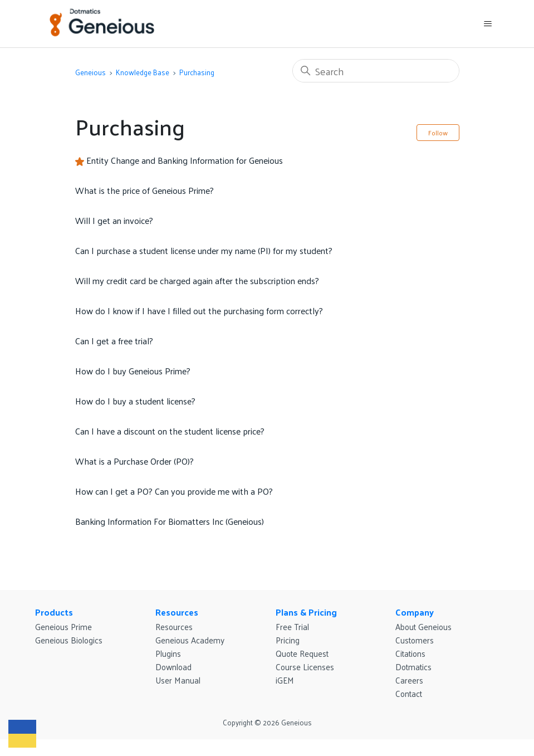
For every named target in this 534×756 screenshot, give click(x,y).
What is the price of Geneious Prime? (144, 190)
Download (173, 667)
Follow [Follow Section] (438, 133)
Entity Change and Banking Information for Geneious (185, 160)
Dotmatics (413, 667)
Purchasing (197, 72)
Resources (177, 612)
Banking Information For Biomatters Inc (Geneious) (170, 521)
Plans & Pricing (306, 612)
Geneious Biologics (69, 640)
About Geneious (423, 626)
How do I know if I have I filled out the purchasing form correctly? (199, 311)
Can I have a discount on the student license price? (170, 431)
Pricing (288, 640)
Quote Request (302, 653)
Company (415, 612)
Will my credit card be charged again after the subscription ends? (197, 281)
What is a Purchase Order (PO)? (134, 461)
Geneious (90, 72)
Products (54, 612)
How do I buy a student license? (135, 401)
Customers (415, 640)
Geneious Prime (63, 626)
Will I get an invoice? (114, 220)
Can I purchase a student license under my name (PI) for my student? (204, 250)
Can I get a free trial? (114, 341)
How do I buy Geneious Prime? (133, 371)
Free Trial (292, 626)
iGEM (285, 680)
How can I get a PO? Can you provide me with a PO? (174, 491)
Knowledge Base (143, 72)
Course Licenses (305, 667)
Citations (410, 653)
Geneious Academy (190, 640)
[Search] (376, 71)
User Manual (178, 680)
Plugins (168, 653)
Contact (409, 693)
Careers (409, 680)
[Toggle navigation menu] (488, 24)
